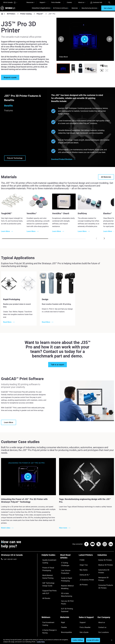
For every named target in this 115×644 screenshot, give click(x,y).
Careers (69, 2)
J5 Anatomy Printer (85, 573)
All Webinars (46, 626)
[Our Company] (106, 599)
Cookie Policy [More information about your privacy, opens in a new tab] (41, 642)
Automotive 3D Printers (105, 567)
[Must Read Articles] (69, 559)
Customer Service (84, 618)
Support (42, 2)
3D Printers (11, 16)
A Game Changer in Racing (48, 607)
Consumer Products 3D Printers (105, 575)
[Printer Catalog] (34, 16)
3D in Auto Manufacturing (65, 583)
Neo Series (82, 567)
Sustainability (102, 618)
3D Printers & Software (60, 9)
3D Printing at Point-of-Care (49, 616)
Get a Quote (83, 608)
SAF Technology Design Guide (49, 580)
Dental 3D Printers (103, 561)
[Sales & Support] (87, 599)
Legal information (81, 636)
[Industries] (106, 558)
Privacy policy (94, 636)
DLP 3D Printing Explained (65, 592)
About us (81, 2)
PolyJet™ (40, 16)
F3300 (81, 561)
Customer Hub (96, 2)
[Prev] (61, 41)
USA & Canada (10, 3)
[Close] (112, 640)
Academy (101, 615)
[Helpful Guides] (50, 558)
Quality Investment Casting (48, 562)
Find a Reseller (56, 2)
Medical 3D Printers (104, 564)
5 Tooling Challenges (67, 564)
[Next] (109, 41)
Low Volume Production (68, 567)
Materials (75, 9)
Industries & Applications (41, 9)
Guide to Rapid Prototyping (65, 571)
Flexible (63, 605)
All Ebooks (45, 590)
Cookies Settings (78, 640)
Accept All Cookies (93, 640)
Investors (101, 621)
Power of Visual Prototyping (47, 568)
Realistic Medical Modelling (66, 577)
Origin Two (82, 564)
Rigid (62, 602)
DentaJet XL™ (83, 570)
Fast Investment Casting (50, 602)
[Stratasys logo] (8, 9)
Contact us (101, 605)
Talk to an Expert (84, 611)
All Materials (64, 611)
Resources (30, 2)
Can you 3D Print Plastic (68, 587)
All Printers (82, 576)
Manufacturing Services (89, 9)
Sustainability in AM (48, 611)
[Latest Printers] (87, 558)
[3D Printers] (18, 16)
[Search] (109, 2)
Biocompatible (65, 608)
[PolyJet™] (46, 16)
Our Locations (102, 608)
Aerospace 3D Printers (105, 570)
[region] (57, 640)
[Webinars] (50, 599)
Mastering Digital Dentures (47, 621)
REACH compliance (108, 636)
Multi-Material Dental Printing (48, 574)
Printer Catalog (26, 16)
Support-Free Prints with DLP (49, 586)
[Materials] (69, 599)
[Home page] (1, 16)
